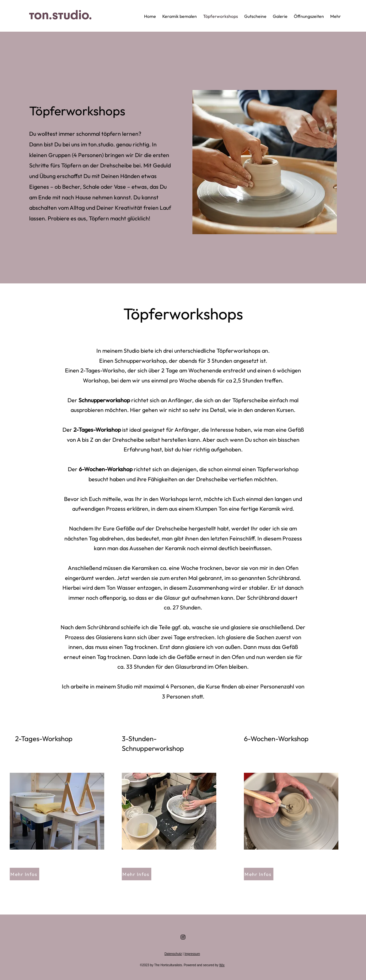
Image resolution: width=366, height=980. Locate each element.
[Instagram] (183, 937)
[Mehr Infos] (24, 874)
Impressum (192, 954)
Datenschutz (173, 954)
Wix (222, 965)
